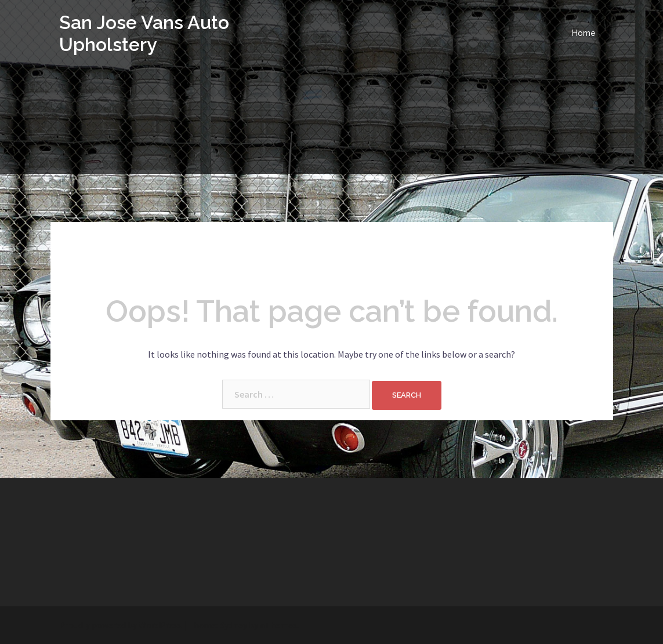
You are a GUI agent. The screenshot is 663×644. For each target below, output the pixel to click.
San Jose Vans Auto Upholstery (144, 33)
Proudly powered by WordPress (120, 625)
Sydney (233, 625)
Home (584, 33)
